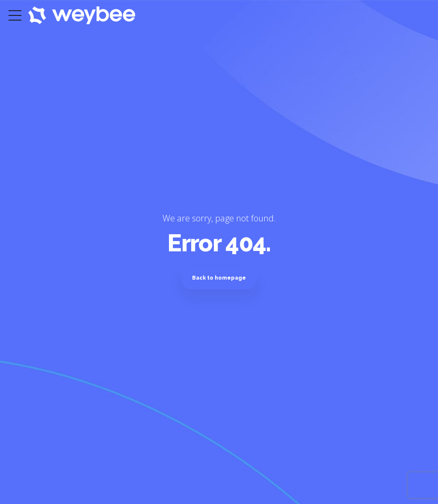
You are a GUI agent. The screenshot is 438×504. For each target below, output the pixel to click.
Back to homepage (219, 278)
